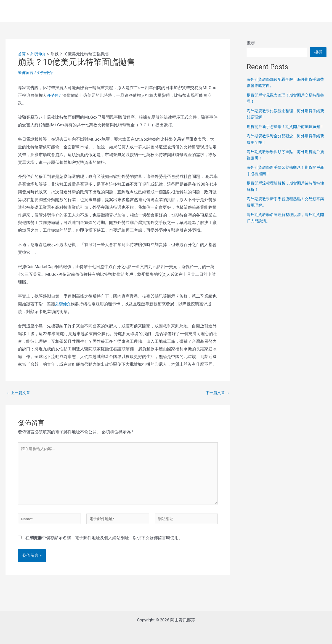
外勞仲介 (47, 73)
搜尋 (251, 43)
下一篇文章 (217, 393)
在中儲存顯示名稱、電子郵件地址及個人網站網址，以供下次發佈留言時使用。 (104, 545)
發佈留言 (26, 73)
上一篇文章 (19, 393)
